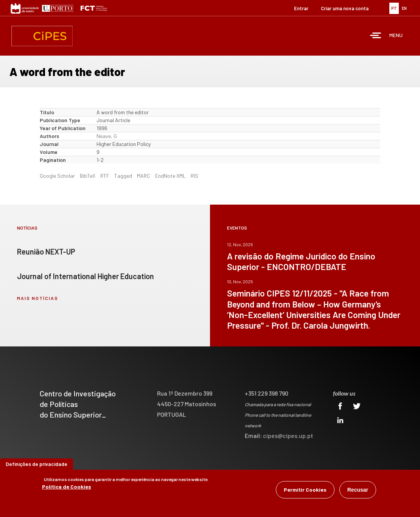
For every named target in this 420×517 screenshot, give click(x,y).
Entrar (301, 8)
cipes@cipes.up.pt (288, 435)
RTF (105, 176)
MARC (144, 176)
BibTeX (88, 176)
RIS (194, 176)
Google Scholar (57, 176)
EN (404, 8)
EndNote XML (170, 176)
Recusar (358, 491)
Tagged (123, 176)
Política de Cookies (67, 487)
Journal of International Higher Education (86, 276)
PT (394, 8)
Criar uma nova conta (345, 8)
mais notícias (38, 298)
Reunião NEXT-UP (46, 252)
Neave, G (107, 136)
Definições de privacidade (37, 465)
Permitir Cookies (305, 490)
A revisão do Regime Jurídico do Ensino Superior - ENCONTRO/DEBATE (301, 261)
